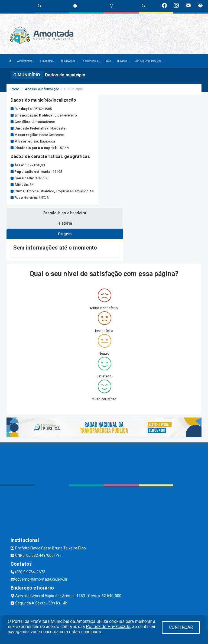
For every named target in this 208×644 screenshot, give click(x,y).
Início (15, 89)
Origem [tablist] (65, 234)
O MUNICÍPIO (48, 61)
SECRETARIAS (91, 61)
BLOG (108, 61)
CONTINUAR (181, 627)
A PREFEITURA (26, 61)
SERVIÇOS (123, 61)
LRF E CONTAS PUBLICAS (149, 61)
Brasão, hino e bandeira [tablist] (65, 213)
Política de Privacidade (108, 627)
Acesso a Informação (42, 89)
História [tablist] (65, 223)
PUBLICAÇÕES (69, 61)
